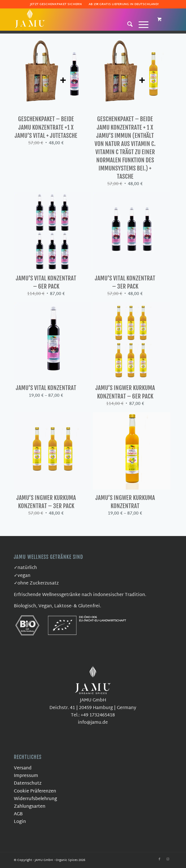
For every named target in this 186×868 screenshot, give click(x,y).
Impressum (26, 776)
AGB (18, 814)
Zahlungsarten (30, 807)
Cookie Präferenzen (35, 791)
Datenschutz (28, 784)
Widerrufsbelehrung (35, 799)
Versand (23, 768)
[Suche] (127, 24)
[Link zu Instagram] (168, 859)
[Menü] (141, 24)
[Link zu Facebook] (159, 859)
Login (20, 822)
